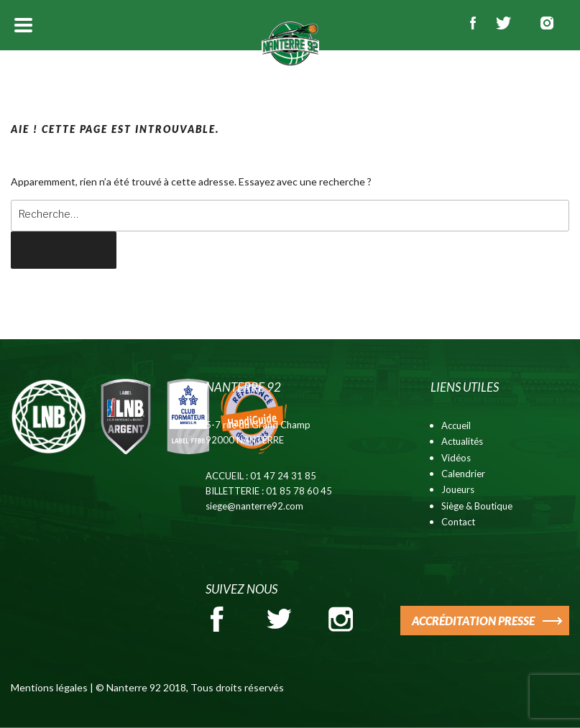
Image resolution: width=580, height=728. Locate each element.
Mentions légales (49, 687)
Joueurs (458, 489)
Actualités (462, 441)
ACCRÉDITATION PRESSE (473, 621)
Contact (458, 522)
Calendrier (463, 474)
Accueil (456, 425)
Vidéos (456, 458)
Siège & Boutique (477, 506)
